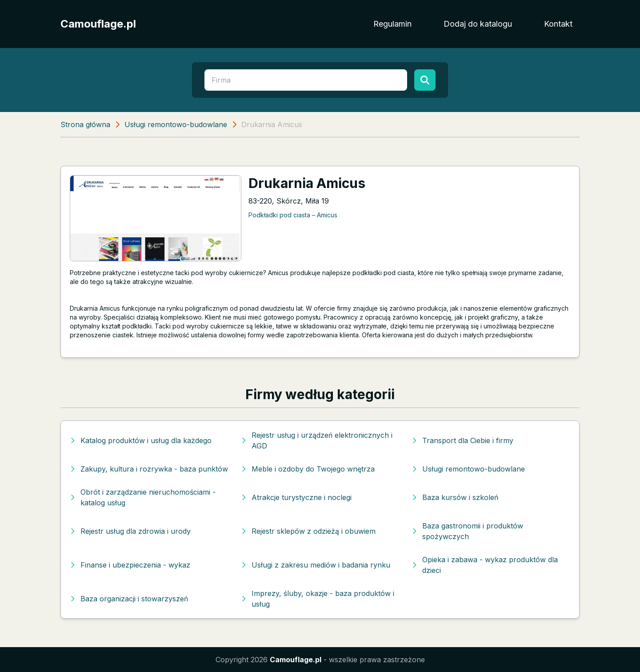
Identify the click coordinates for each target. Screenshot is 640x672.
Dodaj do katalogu (478, 24)
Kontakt (558, 24)
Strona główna (85, 124)
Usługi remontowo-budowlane (176, 124)
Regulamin (392, 24)
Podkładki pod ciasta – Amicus (293, 215)
